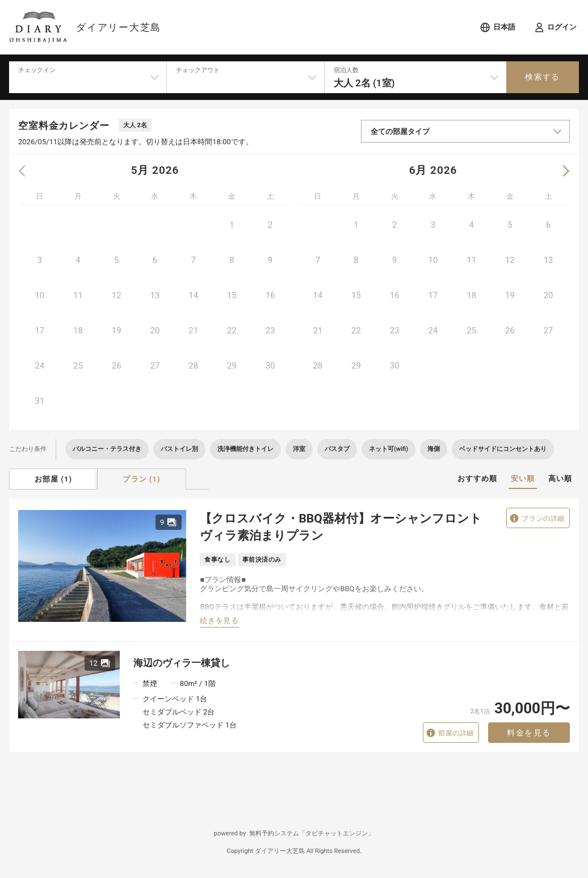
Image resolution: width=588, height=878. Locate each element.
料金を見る (529, 733)
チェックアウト (198, 70)
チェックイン (37, 70)
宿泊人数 (346, 70)
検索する (543, 77)
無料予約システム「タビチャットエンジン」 (312, 833)
